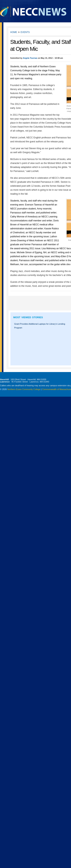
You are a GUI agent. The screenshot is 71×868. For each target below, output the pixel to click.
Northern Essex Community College (24, 389)
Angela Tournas (30, 58)
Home (14, 32)
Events (25, 32)
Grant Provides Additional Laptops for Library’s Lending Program (40, 326)
